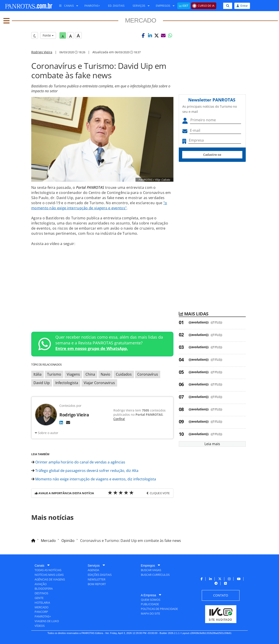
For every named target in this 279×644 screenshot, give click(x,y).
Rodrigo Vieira (42, 52)
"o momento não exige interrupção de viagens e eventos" (99, 205)
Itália (37, 374)
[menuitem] (67, 6)
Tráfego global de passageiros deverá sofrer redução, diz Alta (85, 471)
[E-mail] (68, 422)
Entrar (242, 6)
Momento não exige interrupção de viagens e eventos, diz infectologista (94, 479)
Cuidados (124, 374)
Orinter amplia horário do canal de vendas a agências (78, 462)
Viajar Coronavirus (99, 383)
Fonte (48, 35)
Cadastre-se (212, 155)
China (90, 374)
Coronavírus (148, 374)
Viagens (73, 374)
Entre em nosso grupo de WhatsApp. (92, 348)
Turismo (54, 374)
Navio (105, 374)
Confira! (119, 419)
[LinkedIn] (61, 422)
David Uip (42, 383)
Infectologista (67, 383)
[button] (143, 35)
